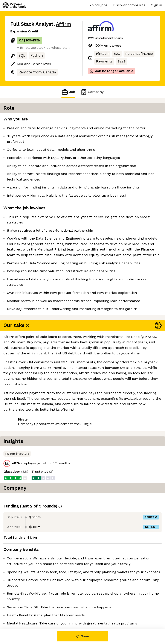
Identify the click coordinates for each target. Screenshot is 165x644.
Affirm (63, 24)
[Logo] (14, 5)
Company (92, 92)
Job (68, 92)
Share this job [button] (22, 479)
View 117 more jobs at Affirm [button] (34, 487)
